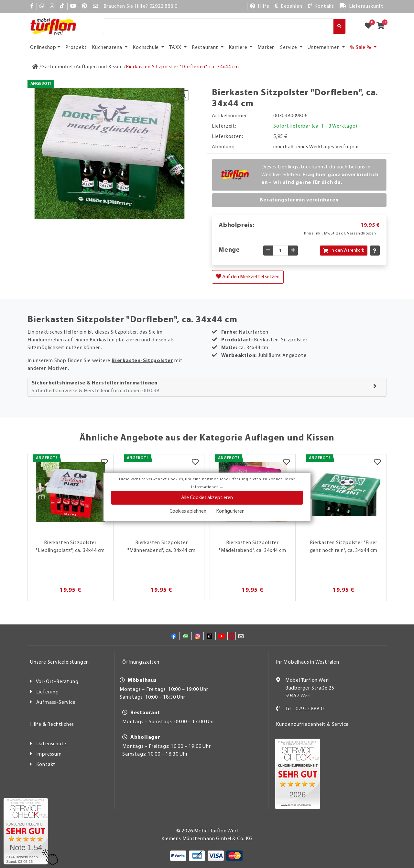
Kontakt (46, 765)
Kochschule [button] (146, 48)
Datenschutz (52, 744)
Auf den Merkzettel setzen (248, 277)
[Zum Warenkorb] (382, 26)
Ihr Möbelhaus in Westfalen (308, 662)
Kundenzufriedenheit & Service (312, 725)
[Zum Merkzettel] (370, 26)
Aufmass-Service (56, 702)
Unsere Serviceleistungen (60, 662)
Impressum (49, 754)
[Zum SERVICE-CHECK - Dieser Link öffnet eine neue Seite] (26, 831)
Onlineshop (43, 48)
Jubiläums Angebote (282, 356)
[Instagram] (52, 6)
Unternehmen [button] (324, 48)
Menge (229, 250)
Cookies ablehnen (188, 511)
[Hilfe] (260, 6)
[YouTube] (73, 6)
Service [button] (289, 48)
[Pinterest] (85, 6)
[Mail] (96, 6)
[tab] (207, 387)
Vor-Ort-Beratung (57, 682)
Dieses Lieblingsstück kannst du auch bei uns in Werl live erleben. (320, 175)
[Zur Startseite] (35, 67)
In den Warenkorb (344, 251)
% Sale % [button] (361, 48)
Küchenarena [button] (108, 48)
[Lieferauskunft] (362, 6)
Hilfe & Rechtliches (52, 725)
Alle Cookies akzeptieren (207, 498)
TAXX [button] (176, 48)
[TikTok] (62, 6)
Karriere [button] (239, 48)
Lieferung (48, 692)
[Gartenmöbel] (57, 67)
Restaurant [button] (206, 48)
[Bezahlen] (288, 6)
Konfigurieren (230, 511)
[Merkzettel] (104, 463)
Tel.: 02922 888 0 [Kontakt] (305, 709)
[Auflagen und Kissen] (99, 67)
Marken (266, 48)
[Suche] (218, 26)
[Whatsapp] (42, 6)
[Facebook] (32, 6)
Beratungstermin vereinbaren (299, 200)
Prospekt (76, 48)
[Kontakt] (321, 6)
